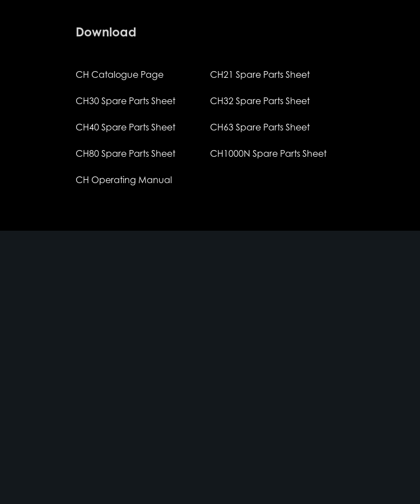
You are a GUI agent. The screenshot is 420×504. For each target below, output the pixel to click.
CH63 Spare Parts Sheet (260, 127)
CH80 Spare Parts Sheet (125, 153)
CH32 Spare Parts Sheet (260, 101)
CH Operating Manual (124, 180)
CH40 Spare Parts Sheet (125, 127)
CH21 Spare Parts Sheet (260, 74)
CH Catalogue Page (120, 74)
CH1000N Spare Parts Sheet (268, 153)
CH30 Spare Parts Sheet (125, 101)
